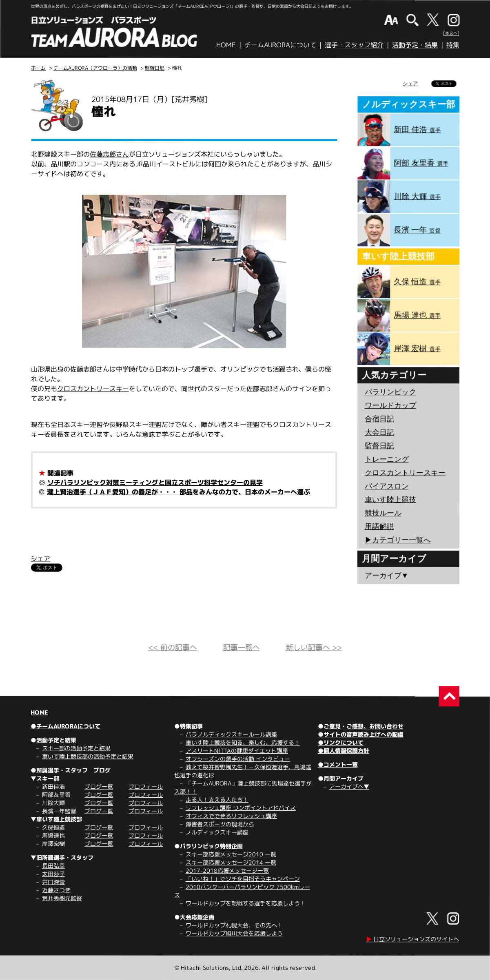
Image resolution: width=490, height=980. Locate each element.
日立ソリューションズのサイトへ (412, 939)
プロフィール (146, 786)
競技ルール (383, 513)
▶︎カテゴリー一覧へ (397, 540)
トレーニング (387, 459)
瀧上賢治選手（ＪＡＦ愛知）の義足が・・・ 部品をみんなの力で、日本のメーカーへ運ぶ (178, 492)
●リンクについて (341, 742)
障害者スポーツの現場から (220, 824)
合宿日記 (379, 419)
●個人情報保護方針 (344, 751)
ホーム (38, 68)
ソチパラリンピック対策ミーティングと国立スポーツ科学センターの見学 (155, 482)
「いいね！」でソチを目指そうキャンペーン (243, 879)
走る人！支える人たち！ (217, 800)
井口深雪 (53, 882)
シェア (40, 559)
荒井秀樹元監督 (62, 898)
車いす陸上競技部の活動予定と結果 (88, 756)
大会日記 (379, 432)
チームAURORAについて (280, 45)
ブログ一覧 (99, 786)
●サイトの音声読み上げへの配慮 (361, 734)
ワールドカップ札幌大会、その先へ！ (234, 925)
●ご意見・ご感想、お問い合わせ (361, 726)
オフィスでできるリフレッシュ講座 (231, 816)
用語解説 (379, 527)
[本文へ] (451, 33)
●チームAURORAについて (65, 726)
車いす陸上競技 (390, 500)
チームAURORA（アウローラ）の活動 (95, 68)
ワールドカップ (390, 405)
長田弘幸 (53, 866)
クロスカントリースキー (93, 389)
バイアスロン (386, 486)
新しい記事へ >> (314, 647)
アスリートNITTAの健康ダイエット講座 (237, 751)
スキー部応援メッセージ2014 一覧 (231, 862)
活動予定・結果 (415, 45)
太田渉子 (53, 874)
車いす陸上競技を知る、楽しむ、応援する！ (243, 742)
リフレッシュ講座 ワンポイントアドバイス (241, 808)
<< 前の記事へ (172, 647)
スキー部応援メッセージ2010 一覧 (231, 854)
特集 (453, 45)
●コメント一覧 (338, 764)
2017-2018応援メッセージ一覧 (227, 870)
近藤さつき (56, 890)
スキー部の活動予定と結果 (76, 748)
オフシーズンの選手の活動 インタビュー (238, 759)
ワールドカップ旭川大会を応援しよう (234, 933)
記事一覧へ (241, 647)
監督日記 (155, 68)
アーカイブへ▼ (349, 786)
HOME (226, 45)
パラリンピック (390, 392)
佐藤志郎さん (109, 154)
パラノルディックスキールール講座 (231, 734)
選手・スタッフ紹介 (354, 45)
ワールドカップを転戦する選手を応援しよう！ (246, 903)
